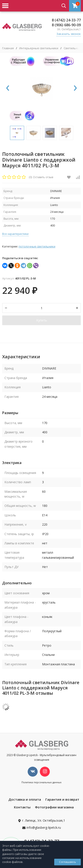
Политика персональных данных (41, 782)
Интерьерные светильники (39, 48)
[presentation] (8, 88)
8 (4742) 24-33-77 (66, 20)
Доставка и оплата (25, 799)
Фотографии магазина (54, 807)
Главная (8, 48)
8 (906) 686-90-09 (66, 25)
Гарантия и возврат (62, 799)
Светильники (73, 48)
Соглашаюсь (68, 862)
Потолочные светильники (37, 246)
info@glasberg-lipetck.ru (44, 827)
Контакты (22, 807)
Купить (42, 320)
